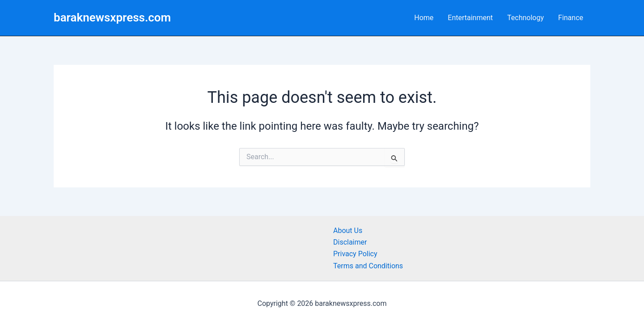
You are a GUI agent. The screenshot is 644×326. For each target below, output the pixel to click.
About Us (348, 231)
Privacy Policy (355, 254)
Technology (525, 18)
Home (424, 18)
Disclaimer (350, 242)
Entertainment (470, 18)
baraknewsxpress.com (112, 17)
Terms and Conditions (368, 266)
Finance (571, 18)
